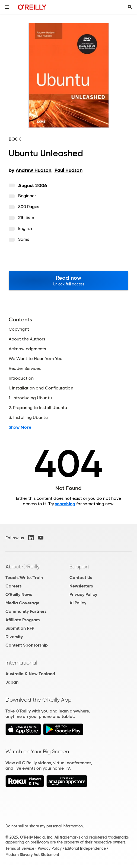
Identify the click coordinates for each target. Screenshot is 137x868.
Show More (20, 427)
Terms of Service (20, 848)
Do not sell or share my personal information (44, 826)
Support (79, 567)
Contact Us (81, 578)
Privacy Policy (83, 594)
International (21, 663)
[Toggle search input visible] (130, 7)
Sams (24, 239)
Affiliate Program (23, 620)
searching (65, 504)
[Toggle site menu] (7, 7)
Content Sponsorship (27, 645)
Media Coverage (22, 603)
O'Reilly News (19, 594)
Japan (12, 682)
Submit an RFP (20, 628)
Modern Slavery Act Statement (32, 855)
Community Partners (26, 611)
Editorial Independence (85, 848)
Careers (13, 586)
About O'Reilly (23, 567)
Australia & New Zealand (30, 674)
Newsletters (81, 586)
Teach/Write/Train (24, 578)
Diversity (14, 637)
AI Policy (78, 603)
